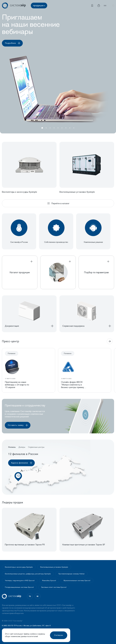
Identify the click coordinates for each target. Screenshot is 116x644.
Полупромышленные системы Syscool (19, 587)
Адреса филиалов (23, 463)
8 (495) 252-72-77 (9, 626)
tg (30, 596)
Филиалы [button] (12, 447)
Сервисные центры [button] (36, 447)
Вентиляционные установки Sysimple (54, 567)
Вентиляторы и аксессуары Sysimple (19, 567)
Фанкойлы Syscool (49, 580)
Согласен (59, 635)
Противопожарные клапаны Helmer (71, 574)
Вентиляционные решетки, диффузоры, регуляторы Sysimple (28, 574)
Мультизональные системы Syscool (77, 580)
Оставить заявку (19, 425)
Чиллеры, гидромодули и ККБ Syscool (20, 580)
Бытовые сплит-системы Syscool (54, 587)
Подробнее (13, 43)
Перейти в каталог (58, 203)
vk (38, 596)
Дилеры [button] (22, 447)
